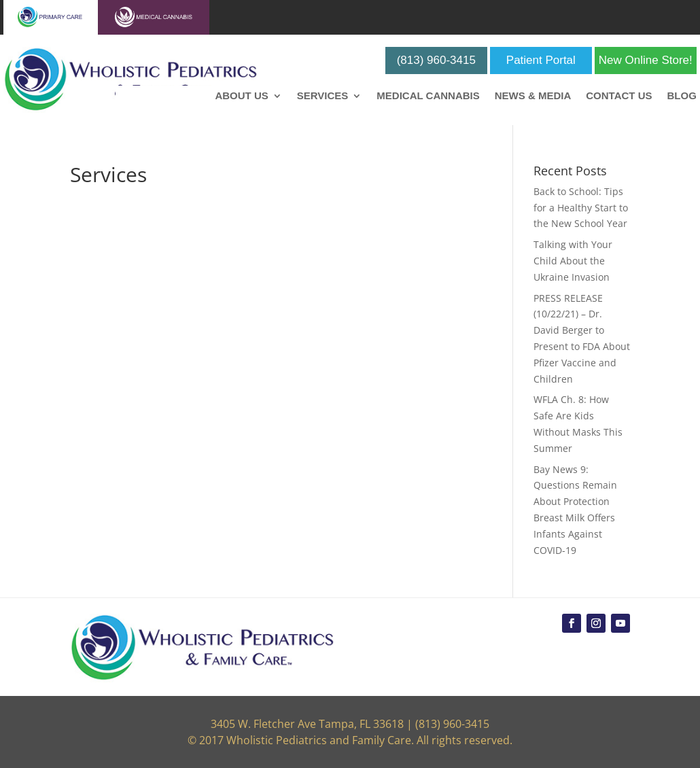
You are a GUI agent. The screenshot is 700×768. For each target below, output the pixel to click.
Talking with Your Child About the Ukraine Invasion (573, 261)
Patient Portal (541, 60)
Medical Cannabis (428, 96)
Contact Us (619, 96)
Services (323, 96)
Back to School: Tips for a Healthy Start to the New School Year (581, 208)
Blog (681, 96)
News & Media (533, 96)
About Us (241, 96)
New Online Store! (646, 60)
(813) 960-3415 (436, 60)
